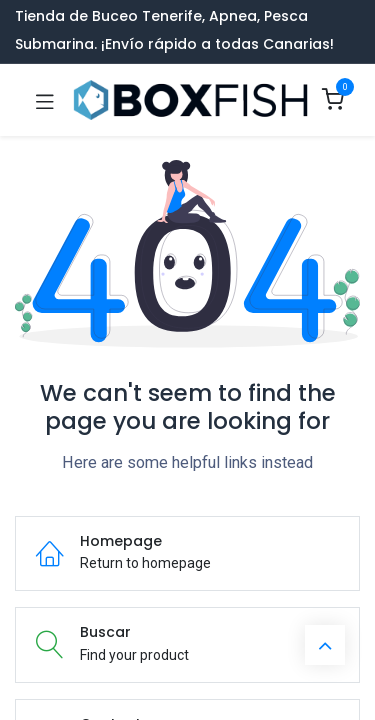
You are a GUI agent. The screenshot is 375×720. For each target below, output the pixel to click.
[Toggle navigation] (45, 100)
